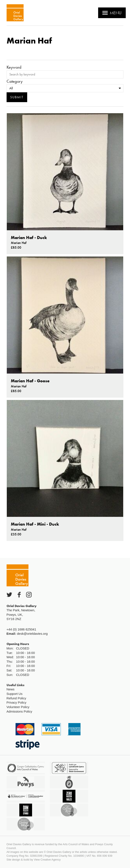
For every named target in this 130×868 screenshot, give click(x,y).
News (11, 689)
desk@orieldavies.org (32, 634)
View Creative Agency (47, 860)
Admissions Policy (19, 711)
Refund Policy (16, 698)
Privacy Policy (16, 702)
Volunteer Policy (18, 707)
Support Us (15, 694)
